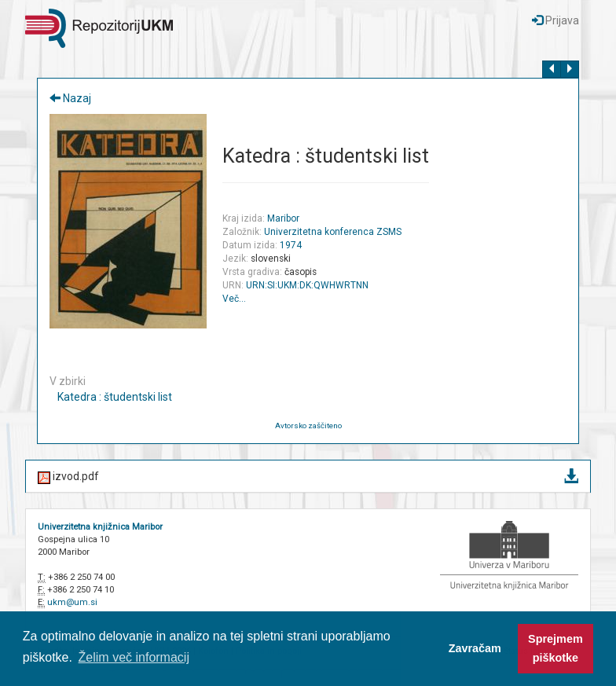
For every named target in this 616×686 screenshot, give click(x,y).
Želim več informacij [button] (134, 657)
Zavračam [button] (475, 648)
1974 (291, 245)
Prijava (555, 20)
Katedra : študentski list (115, 397)
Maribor (283, 218)
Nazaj (70, 98)
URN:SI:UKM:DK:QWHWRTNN (307, 285)
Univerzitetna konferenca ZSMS (333, 232)
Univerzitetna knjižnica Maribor (100, 527)
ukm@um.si (72, 602)
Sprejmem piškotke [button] (555, 648)
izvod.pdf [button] (308, 477)
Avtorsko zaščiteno (308, 426)
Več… (234, 299)
